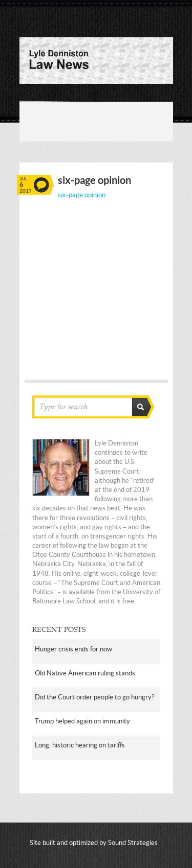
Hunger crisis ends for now (73, 649)
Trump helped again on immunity (82, 721)
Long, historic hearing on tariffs (80, 745)
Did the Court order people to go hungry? (94, 697)
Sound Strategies (133, 843)
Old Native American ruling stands (85, 673)
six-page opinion (82, 195)
